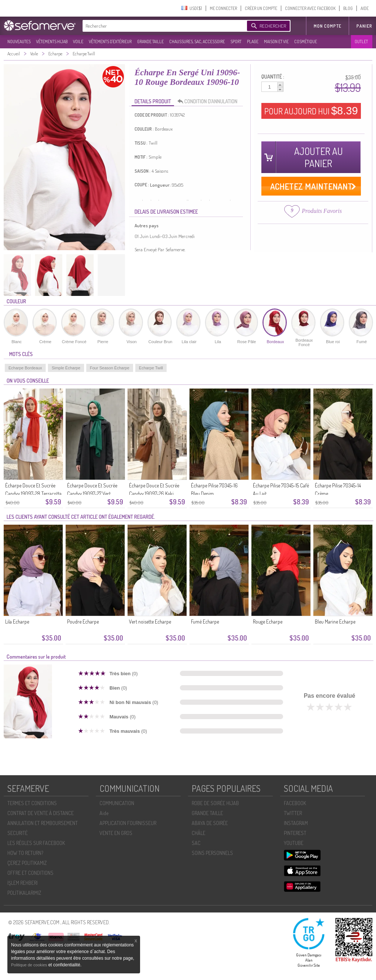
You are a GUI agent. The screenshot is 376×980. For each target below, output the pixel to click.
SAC (196, 843)
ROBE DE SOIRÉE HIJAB (215, 803)
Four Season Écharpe (110, 368)
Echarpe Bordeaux (25, 368)
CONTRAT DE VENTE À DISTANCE (41, 813)
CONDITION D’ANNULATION (209, 101)
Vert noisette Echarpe (150, 622)
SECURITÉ (18, 833)
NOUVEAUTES (19, 42)
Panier (364, 26)
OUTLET (361, 42)
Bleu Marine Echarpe (335, 622)
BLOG (348, 8)
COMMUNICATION (117, 803)
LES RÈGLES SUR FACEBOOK (36, 843)
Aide (104, 813)
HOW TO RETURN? (25, 853)
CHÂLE (199, 833)
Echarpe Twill (151, 368)
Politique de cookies (30, 965)
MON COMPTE (328, 26)
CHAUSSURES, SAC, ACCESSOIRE (197, 42)
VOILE (78, 42)
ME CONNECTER (223, 8)
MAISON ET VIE (276, 42)
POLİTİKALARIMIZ (24, 893)
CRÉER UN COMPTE (261, 8)
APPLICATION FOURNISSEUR (128, 823)
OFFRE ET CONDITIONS (30, 873)
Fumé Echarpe (205, 622)
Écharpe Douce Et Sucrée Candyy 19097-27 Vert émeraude (92, 494)
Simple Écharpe (66, 368)
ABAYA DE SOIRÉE (210, 823)
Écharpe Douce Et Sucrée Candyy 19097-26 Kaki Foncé (154, 494)
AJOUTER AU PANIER (318, 157)
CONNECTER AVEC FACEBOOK (310, 8)
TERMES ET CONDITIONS (32, 803)
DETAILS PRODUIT (153, 101)
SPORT (236, 42)
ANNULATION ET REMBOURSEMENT (43, 823)
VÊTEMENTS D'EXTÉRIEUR (110, 42)
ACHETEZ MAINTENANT (311, 186)
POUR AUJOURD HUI (311, 111)
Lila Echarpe (17, 622)
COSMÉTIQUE (306, 42)
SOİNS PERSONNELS (212, 853)
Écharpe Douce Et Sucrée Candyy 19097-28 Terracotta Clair (33, 494)
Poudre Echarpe (83, 622)
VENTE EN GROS (116, 833)
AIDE (365, 8)
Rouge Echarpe (268, 622)
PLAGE (253, 42)
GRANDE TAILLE (150, 42)
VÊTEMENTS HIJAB (52, 42)
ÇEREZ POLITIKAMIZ (27, 863)
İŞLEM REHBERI (22, 883)
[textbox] (163, 26)
